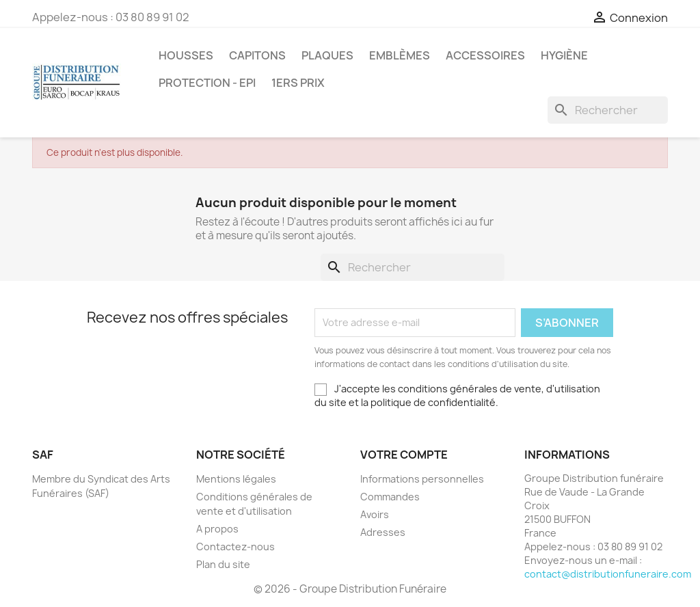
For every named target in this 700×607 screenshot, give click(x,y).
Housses (186, 55)
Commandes (390, 497)
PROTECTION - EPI (207, 83)
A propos (217, 529)
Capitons (257, 55)
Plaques (327, 55)
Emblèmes (400, 55)
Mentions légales (236, 479)
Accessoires (485, 55)
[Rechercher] (608, 110)
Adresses (383, 532)
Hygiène (564, 55)
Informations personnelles (422, 479)
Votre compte (404, 455)
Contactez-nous (235, 547)
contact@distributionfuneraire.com (608, 574)
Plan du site (223, 564)
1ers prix (298, 83)
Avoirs (375, 514)
